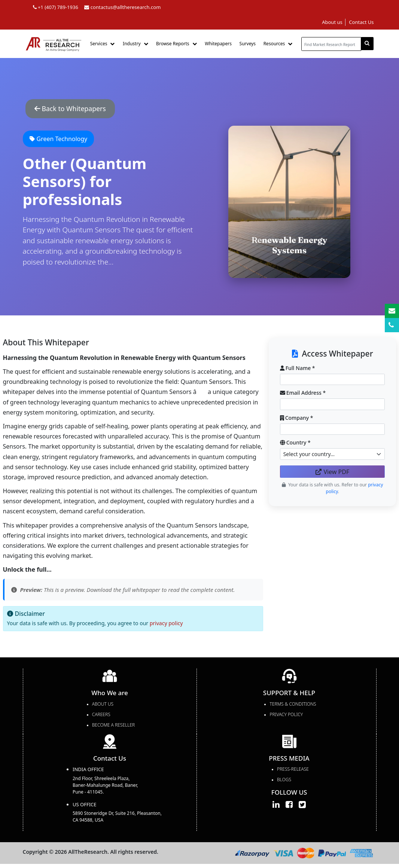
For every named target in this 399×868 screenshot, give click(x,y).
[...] (331, 44)
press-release (293, 771)
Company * (296, 419)
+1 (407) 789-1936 (56, 7)
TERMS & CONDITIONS (293, 705)
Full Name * (297, 369)
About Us (103, 705)
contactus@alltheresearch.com (122, 7)
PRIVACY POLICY (286, 716)
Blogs (284, 781)
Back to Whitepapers (75, 109)
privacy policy (166, 625)
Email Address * (303, 394)
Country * (295, 444)
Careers (101, 716)
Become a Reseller (113, 726)
